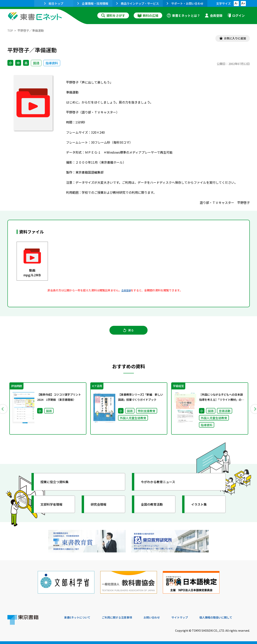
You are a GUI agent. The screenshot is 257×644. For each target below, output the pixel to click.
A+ (243, 3)
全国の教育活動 (154, 509)
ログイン (236, 15)
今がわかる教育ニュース (161, 486)
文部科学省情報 (54, 509)
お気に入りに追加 (233, 39)
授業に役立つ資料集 (57, 486)
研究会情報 (101, 509)
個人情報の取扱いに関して (231, 617)
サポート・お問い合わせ (185, 3)
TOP (10, 30)
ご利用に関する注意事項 (123, 617)
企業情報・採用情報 (93, 3)
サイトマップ (191, 617)
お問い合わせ (161, 617)
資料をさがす (113, 15)
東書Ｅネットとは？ (184, 15)
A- (236, 3)
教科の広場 (148, 15)
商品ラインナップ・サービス (138, 3)
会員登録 (214, 15)
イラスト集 (201, 509)
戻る (129, 333)
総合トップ (54, 3)
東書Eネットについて (79, 617)
